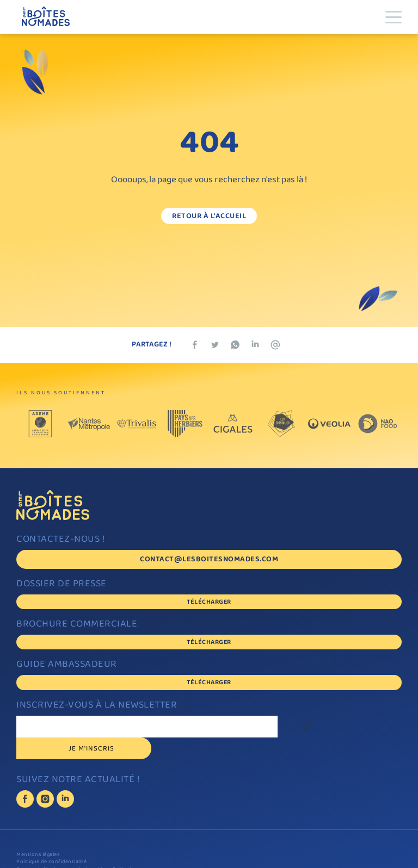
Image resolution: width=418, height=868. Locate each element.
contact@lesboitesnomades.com (209, 560)
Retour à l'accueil (209, 217)
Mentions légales (38, 833)
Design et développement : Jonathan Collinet (74, 848)
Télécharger (209, 602)
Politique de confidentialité (51, 841)
